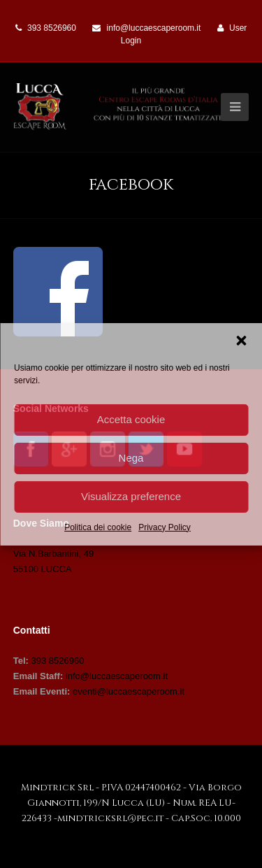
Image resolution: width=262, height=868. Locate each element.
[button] (241, 340)
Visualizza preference (131, 496)
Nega (131, 458)
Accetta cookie (131, 419)
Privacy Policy (165, 527)
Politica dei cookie (98, 527)
